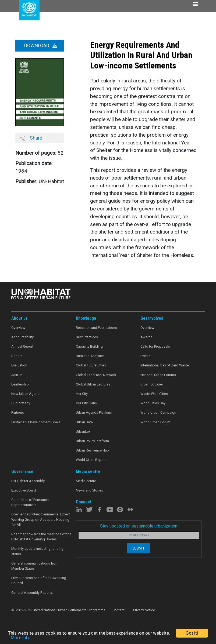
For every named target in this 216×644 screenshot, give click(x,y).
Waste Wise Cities (154, 394)
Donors (17, 356)
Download (41, 46)
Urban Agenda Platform (94, 412)
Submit (139, 548)
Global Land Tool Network (96, 375)
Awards (146, 337)
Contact (118, 610)
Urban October (152, 384)
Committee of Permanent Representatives (31, 502)
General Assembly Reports (32, 593)
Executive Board (24, 490)
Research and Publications (96, 328)
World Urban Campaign (158, 412)
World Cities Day (153, 403)
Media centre (86, 481)
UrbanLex (83, 432)
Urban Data (84, 422)
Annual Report (22, 346)
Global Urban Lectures (93, 384)
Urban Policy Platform (92, 441)
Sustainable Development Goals (36, 422)
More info (21, 638)
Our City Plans (86, 403)
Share (31, 138)
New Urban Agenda (26, 394)
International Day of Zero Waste (165, 365)
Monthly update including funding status (37, 551)
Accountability (22, 337)
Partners (18, 412)
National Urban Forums (158, 375)
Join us (17, 375)
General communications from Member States (35, 566)
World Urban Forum (155, 422)
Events (146, 356)
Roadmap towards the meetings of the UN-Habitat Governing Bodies (41, 537)
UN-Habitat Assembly (28, 481)
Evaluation (19, 365)
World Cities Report (91, 460)
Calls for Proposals (155, 346)
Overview (18, 328)
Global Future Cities (91, 365)
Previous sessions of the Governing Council (39, 580)
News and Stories (89, 490)
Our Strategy (21, 403)
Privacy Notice (144, 610)
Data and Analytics (90, 356)
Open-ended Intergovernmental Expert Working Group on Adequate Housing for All (41, 519)
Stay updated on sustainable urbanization (139, 526)
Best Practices (87, 337)
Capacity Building (89, 346)
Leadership (20, 384)
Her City (82, 394)
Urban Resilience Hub (92, 450)
